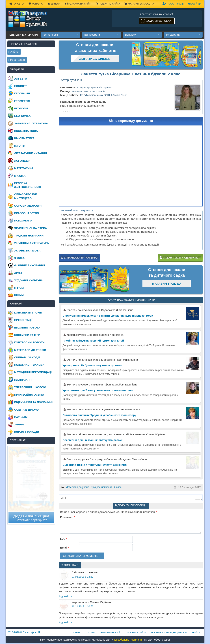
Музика (20, 176)
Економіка (22, 116)
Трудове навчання (102, 487)
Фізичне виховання (30, 265)
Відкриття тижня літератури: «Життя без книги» (95, 465)
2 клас (118, 487)
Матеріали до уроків (78, 487)
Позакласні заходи (29, 365)
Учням (19, 424)
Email (65, 548)
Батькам (21, 417)
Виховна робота (27, 328)
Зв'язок (54, 4)
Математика (24, 168)
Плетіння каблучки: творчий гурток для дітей (93, 341)
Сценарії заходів (27, 357)
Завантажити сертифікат (180, 258)
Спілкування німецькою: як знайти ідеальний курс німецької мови (108, 316)
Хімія (18, 273)
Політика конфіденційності (169, 633)
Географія (22, 93)
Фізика (20, 258)
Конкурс (36, 4)
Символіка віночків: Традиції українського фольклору (99, 415)
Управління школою (30, 387)
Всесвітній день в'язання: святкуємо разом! (93, 440)
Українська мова (27, 250)
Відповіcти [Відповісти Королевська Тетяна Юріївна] (66, 622)
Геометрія (22, 101)
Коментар (68, 517)
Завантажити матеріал (80, 258)
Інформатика (24, 138)
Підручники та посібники (34, 402)
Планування (24, 380)
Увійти (194, 4)
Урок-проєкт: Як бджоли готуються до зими (92, 365)
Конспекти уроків (28, 313)
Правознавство (27, 213)
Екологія (21, 108)
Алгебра (21, 79)
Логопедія (22, 161)
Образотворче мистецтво (26, 196)
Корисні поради (27, 432)
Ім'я (64, 539)
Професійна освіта (29, 395)
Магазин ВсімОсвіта (139, 4)
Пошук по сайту (108, 4)
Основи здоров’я (28, 206)
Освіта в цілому (27, 410)
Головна (17, 4)
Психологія (23, 220)
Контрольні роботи (29, 342)
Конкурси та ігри (27, 335)
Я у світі (20, 288)
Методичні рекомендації (33, 372)
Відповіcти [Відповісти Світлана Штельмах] (66, 596)
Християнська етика (31, 228)
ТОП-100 (90, 633)
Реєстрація (173, 4)
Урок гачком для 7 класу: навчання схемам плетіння (98, 390)
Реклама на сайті (78, 4)
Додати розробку (159, 21)
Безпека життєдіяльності (28, 185)
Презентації (23, 320)
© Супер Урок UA (24, 632)
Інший (19, 295)
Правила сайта (137, 633)
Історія (20, 146)
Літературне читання (31, 153)
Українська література (32, 243)
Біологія (21, 86)
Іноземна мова (26, 131)
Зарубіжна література (31, 123)
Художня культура (29, 280)
